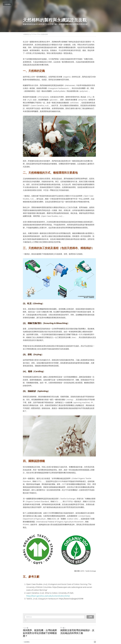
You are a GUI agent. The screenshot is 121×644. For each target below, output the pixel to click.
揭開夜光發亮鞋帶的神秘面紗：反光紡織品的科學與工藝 (80, 625)
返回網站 (7, 4)
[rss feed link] (97, 633)
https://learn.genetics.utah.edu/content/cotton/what (48, 589)
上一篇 (26, 621)
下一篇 (64, 621)
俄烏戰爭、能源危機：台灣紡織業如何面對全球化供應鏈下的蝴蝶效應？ (41, 625)
